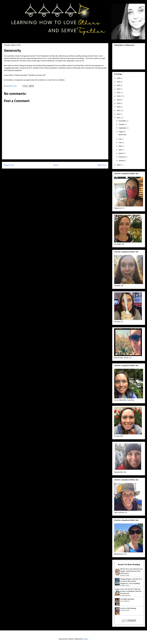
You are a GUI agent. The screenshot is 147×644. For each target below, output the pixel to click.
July (120, 139)
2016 (119, 107)
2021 (119, 93)
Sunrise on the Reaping (128, 608)
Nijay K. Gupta (125, 575)
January (122, 161)
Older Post (102, 165)
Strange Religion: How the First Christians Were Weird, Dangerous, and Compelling (131, 581)
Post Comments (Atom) (60, 172)
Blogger (85, 639)
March (121, 153)
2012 (119, 114)
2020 (119, 96)
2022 (119, 89)
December (123, 121)
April (121, 150)
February (122, 157)
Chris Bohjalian (126, 601)
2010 (119, 165)
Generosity (122, 135)
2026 (119, 78)
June (121, 143)
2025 (119, 82)
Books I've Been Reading (129, 565)
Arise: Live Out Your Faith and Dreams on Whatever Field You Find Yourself (131, 591)
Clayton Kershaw (126, 596)
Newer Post (9, 165)
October (122, 125)
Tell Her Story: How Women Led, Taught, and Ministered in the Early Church (131, 571)
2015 (119, 111)
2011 (119, 118)
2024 (119, 85)
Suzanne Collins (126, 610)
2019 (119, 100)
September (123, 128)
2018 (119, 103)
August (121, 132)
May (120, 146)
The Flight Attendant (127, 599)
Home (56, 165)
